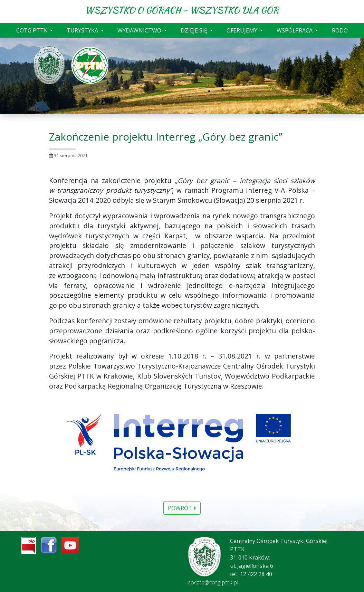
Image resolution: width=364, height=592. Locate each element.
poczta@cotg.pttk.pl (213, 582)
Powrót (182, 508)
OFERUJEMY (243, 30)
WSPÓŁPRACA (295, 30)
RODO (340, 30)
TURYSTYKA (83, 30)
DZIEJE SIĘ (195, 30)
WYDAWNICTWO (140, 30)
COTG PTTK (32, 30)
